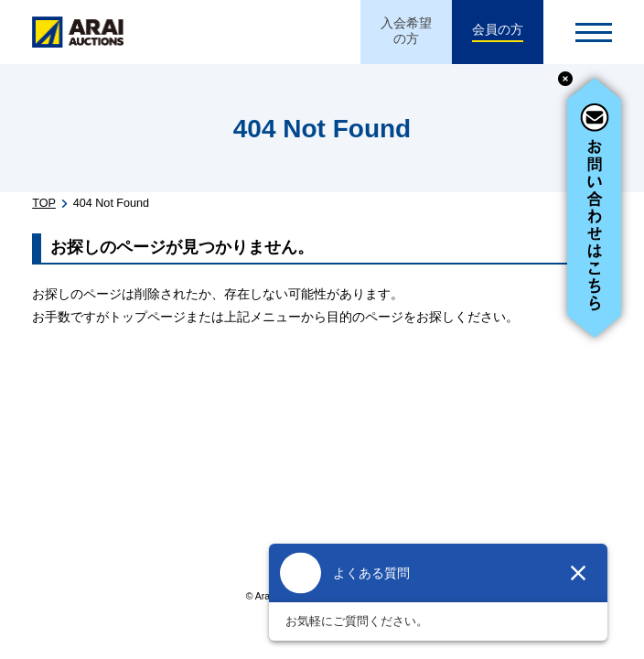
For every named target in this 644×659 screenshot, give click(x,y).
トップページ (147, 317)
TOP (44, 203)
